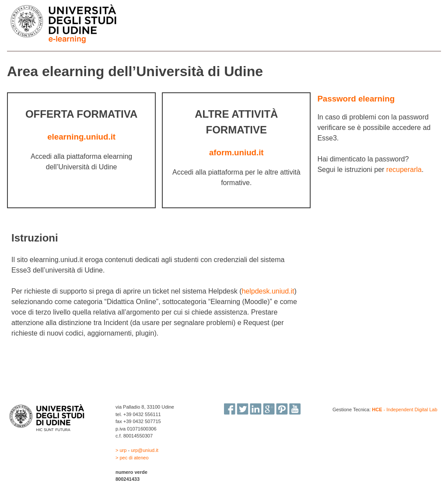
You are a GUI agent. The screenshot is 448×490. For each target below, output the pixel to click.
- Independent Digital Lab (404, 409)
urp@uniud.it (145, 450)
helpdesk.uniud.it (268, 291)
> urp (122, 450)
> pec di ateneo (132, 458)
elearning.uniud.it (81, 137)
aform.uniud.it (236, 152)
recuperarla (404, 170)
